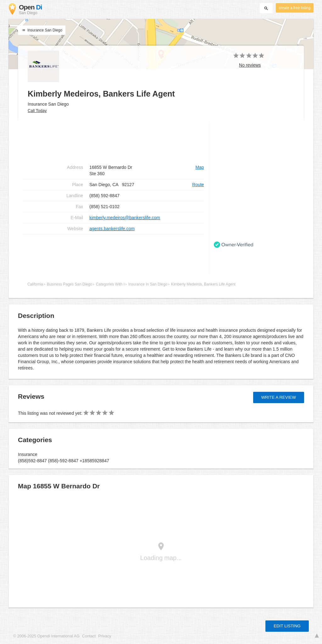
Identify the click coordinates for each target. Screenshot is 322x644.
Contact (89, 636)
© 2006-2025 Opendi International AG (46, 636)
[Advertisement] (113, 254)
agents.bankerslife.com (112, 229)
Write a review (279, 397)
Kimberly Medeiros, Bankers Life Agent (203, 284)
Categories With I (110, 284)
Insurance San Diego (42, 30)
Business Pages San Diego (69, 284)
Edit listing (287, 626)
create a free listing (295, 8)
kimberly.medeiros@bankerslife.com (125, 218)
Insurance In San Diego (148, 284)
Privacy (105, 636)
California (35, 284)
